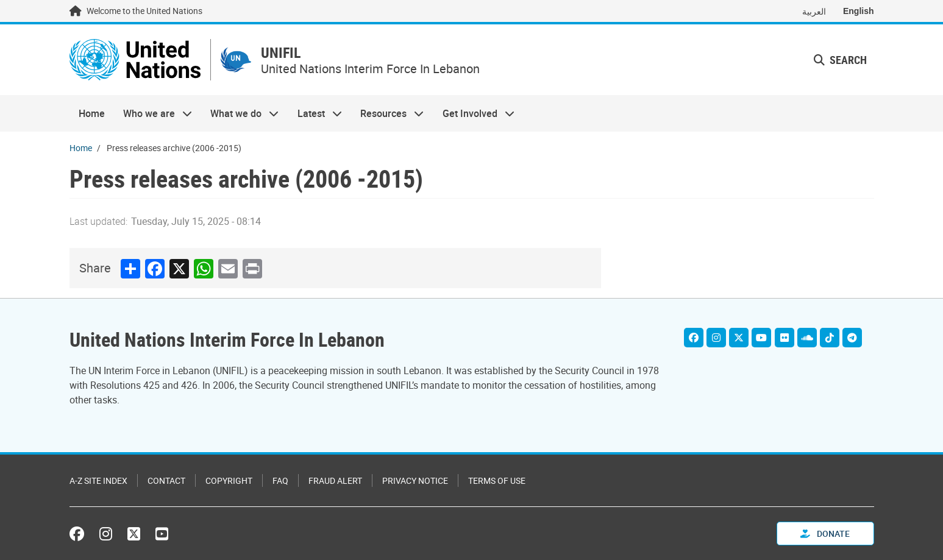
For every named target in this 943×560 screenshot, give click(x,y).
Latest (315, 113)
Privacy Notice (415, 480)
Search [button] (840, 60)
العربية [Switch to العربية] (814, 11)
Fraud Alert (335, 480)
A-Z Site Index (98, 480)
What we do (240, 113)
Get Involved (473, 113)
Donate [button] (825, 533)
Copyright (229, 480)
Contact (166, 480)
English (859, 11)
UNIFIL (281, 53)
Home (92, 113)
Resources (387, 113)
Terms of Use (497, 480)
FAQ (280, 480)
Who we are (153, 113)
